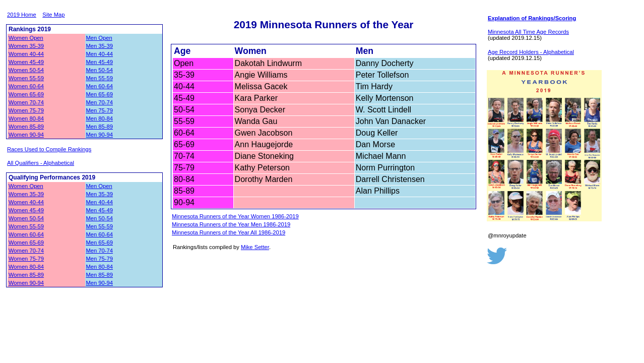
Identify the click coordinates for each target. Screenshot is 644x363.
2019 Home (22, 15)
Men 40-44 (100, 54)
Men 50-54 (100, 70)
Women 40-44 (26, 54)
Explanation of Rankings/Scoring (532, 18)
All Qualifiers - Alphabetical (41, 163)
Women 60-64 (26, 86)
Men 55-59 (100, 78)
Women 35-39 (26, 46)
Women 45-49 (26, 62)
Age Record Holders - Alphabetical (531, 52)
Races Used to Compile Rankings (49, 149)
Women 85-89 (26, 127)
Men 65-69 (100, 94)
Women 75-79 (26, 110)
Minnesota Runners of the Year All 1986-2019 (229, 232)
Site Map (53, 15)
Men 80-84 (100, 118)
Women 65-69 (26, 94)
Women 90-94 (26, 135)
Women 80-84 (26, 118)
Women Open (26, 38)
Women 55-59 (26, 78)
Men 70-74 (100, 102)
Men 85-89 (100, 127)
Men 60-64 (100, 86)
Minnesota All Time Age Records (528, 32)
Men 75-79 (100, 110)
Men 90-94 (100, 135)
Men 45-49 (100, 62)
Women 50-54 (26, 70)
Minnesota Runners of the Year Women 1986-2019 (235, 216)
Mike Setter (255, 247)
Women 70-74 (26, 102)
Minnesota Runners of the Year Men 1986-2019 (231, 224)
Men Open (99, 38)
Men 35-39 (100, 46)
